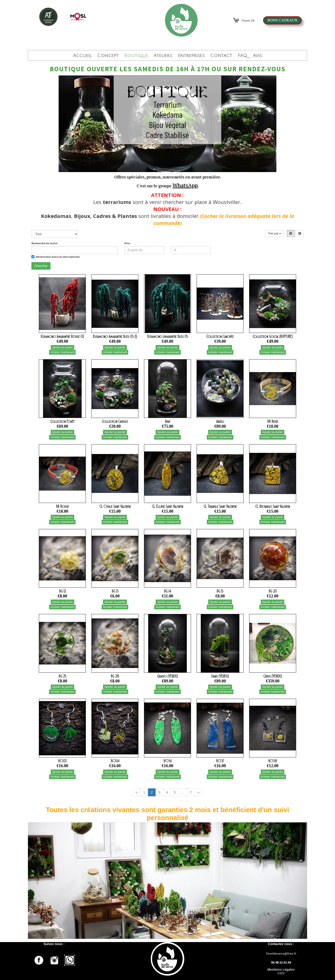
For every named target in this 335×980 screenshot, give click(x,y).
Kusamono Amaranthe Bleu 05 (168, 336)
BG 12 (62, 591)
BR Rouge (62, 506)
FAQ (243, 56)
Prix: (127, 243)
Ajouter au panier (62, 347)
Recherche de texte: (45, 243)
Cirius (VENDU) (273, 676)
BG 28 (115, 676)
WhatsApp (185, 185)
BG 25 (62, 676)
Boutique (136, 56)
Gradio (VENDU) (167, 676)
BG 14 (167, 591)
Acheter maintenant (62, 352)
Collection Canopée (220, 336)
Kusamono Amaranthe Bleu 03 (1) (115, 336)
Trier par (275, 234)
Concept (108, 56)
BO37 (220, 761)
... (183, 792)
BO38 (273, 761)
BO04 (115, 761)
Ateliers (163, 56)
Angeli (220, 421)
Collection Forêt (62, 421)
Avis (257, 56)
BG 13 (115, 591)
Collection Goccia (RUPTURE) (273, 336)
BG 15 (220, 591)
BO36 (168, 761)
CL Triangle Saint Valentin (220, 506)
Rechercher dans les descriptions (56, 257)
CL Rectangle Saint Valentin (273, 506)
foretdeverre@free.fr (281, 953)
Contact (221, 56)
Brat (168, 421)
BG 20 (273, 591)
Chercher (41, 266)
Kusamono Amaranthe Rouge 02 (62, 336)
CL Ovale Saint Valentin (115, 506)
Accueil (82, 56)
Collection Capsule (115, 421)
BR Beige (273, 421)
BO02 (62, 761)
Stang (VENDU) (220, 676)
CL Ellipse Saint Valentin (167, 506)
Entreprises (191, 56)
